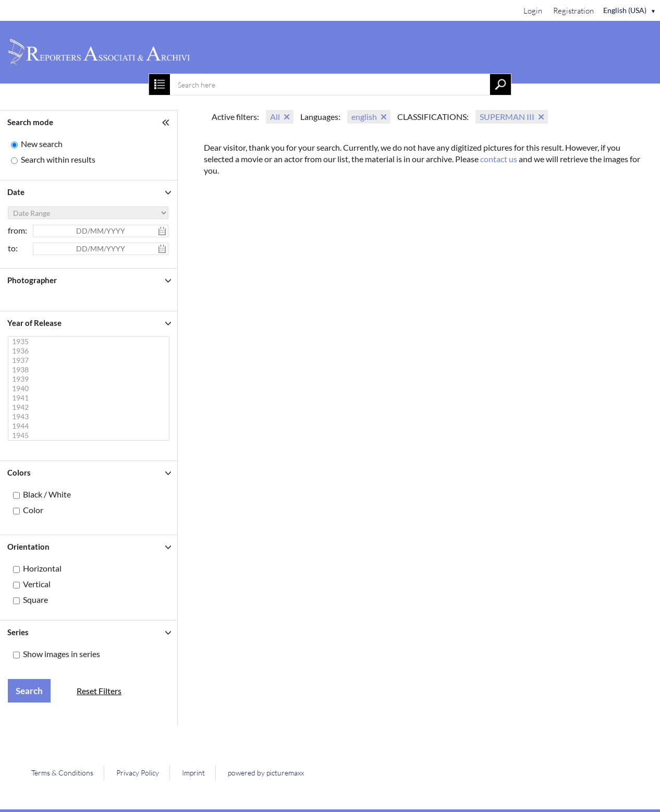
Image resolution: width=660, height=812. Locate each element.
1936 (90, 351)
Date (16, 192)
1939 (90, 379)
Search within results (58, 159)
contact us (499, 159)
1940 (90, 389)
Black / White (47, 494)
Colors (19, 472)
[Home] (330, 52)
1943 (90, 417)
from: (17, 230)
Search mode (30, 122)
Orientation (28, 547)
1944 (90, 426)
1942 (90, 407)
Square (35, 599)
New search (42, 144)
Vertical (37, 584)
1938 (90, 370)
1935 (90, 342)
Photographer (32, 280)
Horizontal (42, 568)
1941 (90, 398)
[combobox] (330, 84)
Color (33, 510)
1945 (90, 435)
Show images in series (62, 654)
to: (13, 248)
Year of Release (34, 323)
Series (18, 632)
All (275, 117)
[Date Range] (88, 213)
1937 (90, 360)
